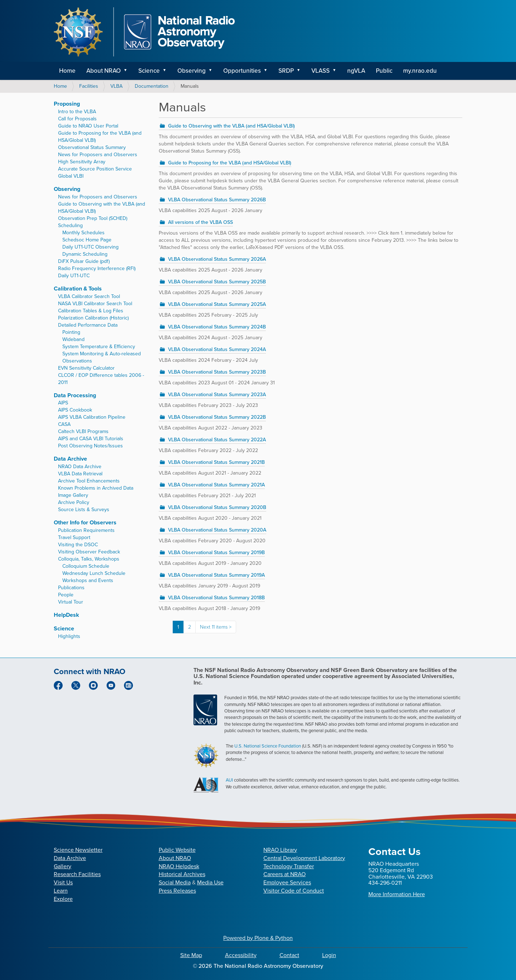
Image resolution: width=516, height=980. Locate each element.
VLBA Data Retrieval (80, 474)
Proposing (67, 104)
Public (384, 71)
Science (149, 71)
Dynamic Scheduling (85, 254)
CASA (64, 424)
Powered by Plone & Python (258, 938)
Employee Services (287, 882)
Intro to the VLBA (77, 112)
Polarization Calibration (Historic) (93, 318)
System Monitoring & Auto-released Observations (102, 357)
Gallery (63, 866)
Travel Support (74, 537)
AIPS (63, 403)
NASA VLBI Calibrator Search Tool (95, 304)
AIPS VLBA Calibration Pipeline (92, 417)
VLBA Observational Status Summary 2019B (216, 553)
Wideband (73, 339)
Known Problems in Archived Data (96, 488)
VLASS (321, 71)
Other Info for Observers (85, 522)
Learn (61, 891)
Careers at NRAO (285, 874)
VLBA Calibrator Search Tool (89, 296)
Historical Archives (182, 874)
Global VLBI (71, 176)
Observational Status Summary (92, 147)
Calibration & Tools (78, 289)
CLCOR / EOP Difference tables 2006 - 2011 (101, 379)
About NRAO (104, 71)
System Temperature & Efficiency (99, 347)
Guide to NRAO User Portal (88, 126)
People (66, 595)
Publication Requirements (86, 530)
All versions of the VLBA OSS (200, 222)
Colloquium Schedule (86, 566)
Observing (192, 71)
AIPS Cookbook (75, 410)
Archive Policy (74, 502)
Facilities (89, 86)
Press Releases (177, 891)
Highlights (69, 636)
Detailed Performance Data (88, 325)
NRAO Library (280, 850)
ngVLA (356, 71)
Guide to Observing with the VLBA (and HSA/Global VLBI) (231, 126)
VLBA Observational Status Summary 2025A (217, 304)
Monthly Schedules (83, 233)
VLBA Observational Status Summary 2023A (217, 395)
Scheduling (70, 225)
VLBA (116, 86)
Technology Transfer (289, 866)
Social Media (175, 882)
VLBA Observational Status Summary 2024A (217, 349)
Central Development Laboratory (304, 858)
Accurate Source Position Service (95, 169)
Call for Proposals (77, 119)
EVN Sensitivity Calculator (86, 368)
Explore (63, 899)
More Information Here (397, 894)
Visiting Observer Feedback (89, 552)
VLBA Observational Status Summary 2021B (216, 462)
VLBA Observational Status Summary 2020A (217, 530)
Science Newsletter (78, 850)
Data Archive (70, 459)
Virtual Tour (71, 602)
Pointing (71, 332)
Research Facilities (77, 874)
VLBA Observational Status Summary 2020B (217, 507)
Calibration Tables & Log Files (91, 311)
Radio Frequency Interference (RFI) (97, 268)
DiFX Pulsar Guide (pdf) (84, 261)
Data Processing (75, 395)
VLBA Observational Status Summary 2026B (217, 200)
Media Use (210, 882)
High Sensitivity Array (82, 162)
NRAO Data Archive (80, 467)
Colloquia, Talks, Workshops (89, 559)
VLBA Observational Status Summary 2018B (216, 598)
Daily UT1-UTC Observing (90, 247)
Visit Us (63, 882)
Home (67, 71)
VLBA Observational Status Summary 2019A (216, 575)
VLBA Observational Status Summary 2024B (217, 327)
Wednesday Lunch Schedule (94, 573)
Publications (71, 588)
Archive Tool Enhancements (89, 481)
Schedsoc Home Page (87, 240)
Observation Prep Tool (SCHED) (93, 218)
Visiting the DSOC (78, 545)
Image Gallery (73, 495)
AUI (229, 780)
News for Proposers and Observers (98, 155)
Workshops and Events (88, 580)
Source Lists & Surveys (84, 510)
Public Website (177, 850)
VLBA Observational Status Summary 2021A (216, 485)
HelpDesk (66, 615)
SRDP (286, 71)
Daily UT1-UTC (74, 276)
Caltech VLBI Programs (83, 431)
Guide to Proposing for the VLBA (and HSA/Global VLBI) (230, 163)
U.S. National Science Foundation (268, 746)
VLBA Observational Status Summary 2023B (217, 372)
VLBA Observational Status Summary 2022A (217, 440)
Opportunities (242, 71)
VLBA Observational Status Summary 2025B (217, 282)
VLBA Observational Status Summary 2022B (217, 417)
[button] (128, 71)
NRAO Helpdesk (179, 866)
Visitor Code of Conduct (294, 891)
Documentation (152, 86)
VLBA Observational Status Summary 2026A (217, 259)
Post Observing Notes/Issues (90, 446)
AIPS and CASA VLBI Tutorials (91, 439)
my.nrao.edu (420, 71)
